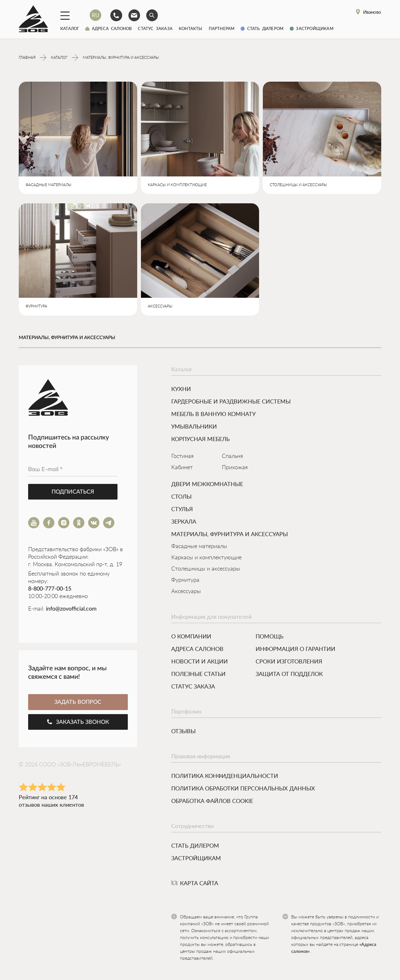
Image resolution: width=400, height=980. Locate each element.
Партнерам (222, 28)
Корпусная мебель (200, 439)
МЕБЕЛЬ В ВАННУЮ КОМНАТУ (213, 414)
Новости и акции (200, 662)
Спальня (232, 457)
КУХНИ (181, 389)
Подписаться (73, 493)
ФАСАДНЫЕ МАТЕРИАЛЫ (49, 186)
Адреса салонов (108, 28)
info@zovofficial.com (71, 610)
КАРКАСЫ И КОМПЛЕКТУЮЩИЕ (177, 186)
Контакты (191, 28)
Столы (181, 497)
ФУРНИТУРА (36, 307)
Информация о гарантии (295, 649)
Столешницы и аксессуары (206, 570)
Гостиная (182, 457)
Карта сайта (195, 884)
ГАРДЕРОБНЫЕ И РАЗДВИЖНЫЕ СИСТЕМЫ (231, 402)
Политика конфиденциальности (225, 776)
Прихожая (235, 468)
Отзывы (183, 732)
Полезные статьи (198, 674)
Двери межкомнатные (207, 485)
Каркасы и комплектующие (206, 558)
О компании (191, 637)
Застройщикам (312, 28)
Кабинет (182, 468)
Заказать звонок (78, 722)
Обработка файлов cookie (212, 801)
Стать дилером (262, 28)
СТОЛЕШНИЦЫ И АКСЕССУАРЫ (299, 186)
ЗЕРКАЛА (184, 522)
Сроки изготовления (289, 662)
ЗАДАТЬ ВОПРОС (78, 703)
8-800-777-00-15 (50, 590)
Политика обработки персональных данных (243, 789)
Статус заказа (155, 28)
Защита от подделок (289, 674)
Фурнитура (185, 581)
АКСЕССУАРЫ (160, 307)
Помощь (270, 637)
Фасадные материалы (199, 547)
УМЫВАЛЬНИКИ (194, 427)
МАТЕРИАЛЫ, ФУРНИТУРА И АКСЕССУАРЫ (230, 535)
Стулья (182, 510)
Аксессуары (186, 592)
